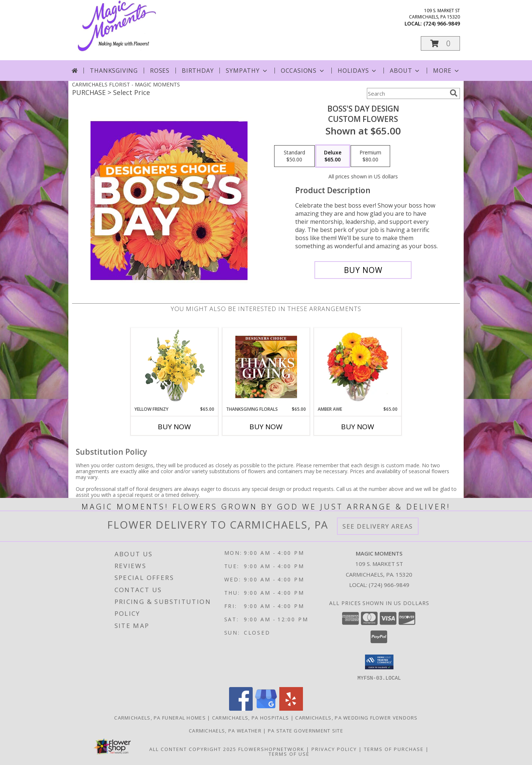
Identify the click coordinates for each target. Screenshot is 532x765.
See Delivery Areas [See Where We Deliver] (378, 526)
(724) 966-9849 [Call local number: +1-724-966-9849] (442, 23)
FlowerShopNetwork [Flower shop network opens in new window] (271, 749)
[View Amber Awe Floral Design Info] (358, 367)
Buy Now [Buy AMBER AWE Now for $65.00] (358, 427)
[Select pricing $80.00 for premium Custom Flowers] (370, 156)
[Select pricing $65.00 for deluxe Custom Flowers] (333, 156)
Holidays (358, 71)
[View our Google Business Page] (266, 708)
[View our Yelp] (291, 708)
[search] (454, 93)
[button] (440, 43)
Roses (160, 71)
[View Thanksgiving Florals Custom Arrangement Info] (266, 367)
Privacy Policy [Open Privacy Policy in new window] (334, 749)
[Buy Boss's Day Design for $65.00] (363, 270)
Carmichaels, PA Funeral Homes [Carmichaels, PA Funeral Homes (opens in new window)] (160, 717)
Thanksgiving (114, 71)
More (446, 71)
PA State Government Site (306, 730)
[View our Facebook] (241, 708)
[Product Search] (407, 93)
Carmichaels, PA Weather (225, 730)
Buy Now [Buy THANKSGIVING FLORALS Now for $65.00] (266, 427)
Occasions (303, 71)
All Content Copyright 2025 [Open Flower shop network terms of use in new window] (193, 749)
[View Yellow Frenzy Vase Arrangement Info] (175, 367)
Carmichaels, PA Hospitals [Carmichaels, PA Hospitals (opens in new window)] (251, 717)
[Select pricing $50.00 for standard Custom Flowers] (294, 156)
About (405, 71)
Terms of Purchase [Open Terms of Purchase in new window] (394, 749)
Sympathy (247, 71)
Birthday (198, 71)
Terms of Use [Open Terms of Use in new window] (289, 754)
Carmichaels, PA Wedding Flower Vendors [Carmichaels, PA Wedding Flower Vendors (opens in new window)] (356, 717)
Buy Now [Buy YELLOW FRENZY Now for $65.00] (174, 427)
